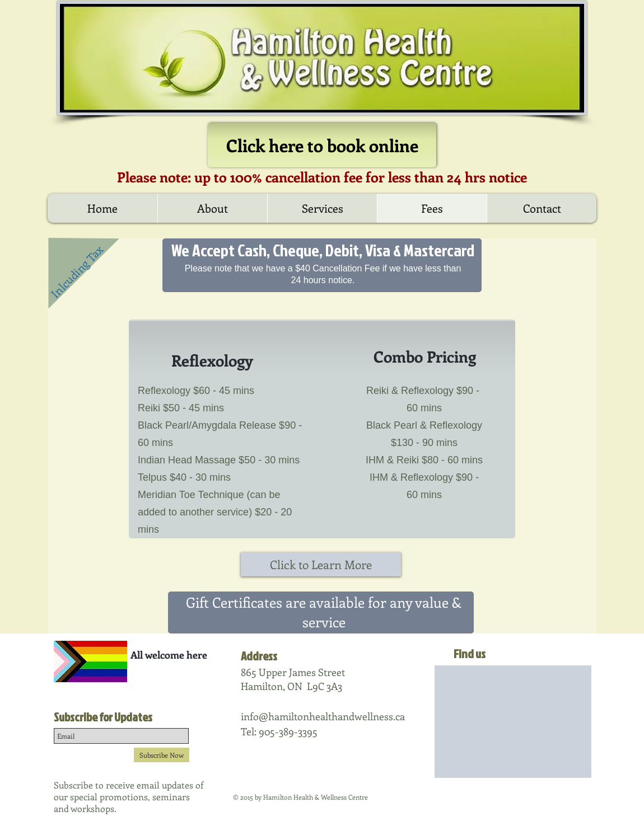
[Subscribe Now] (162, 755)
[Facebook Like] (75, 696)
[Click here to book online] (322, 145)
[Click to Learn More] (321, 564)
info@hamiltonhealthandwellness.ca (323, 716)
